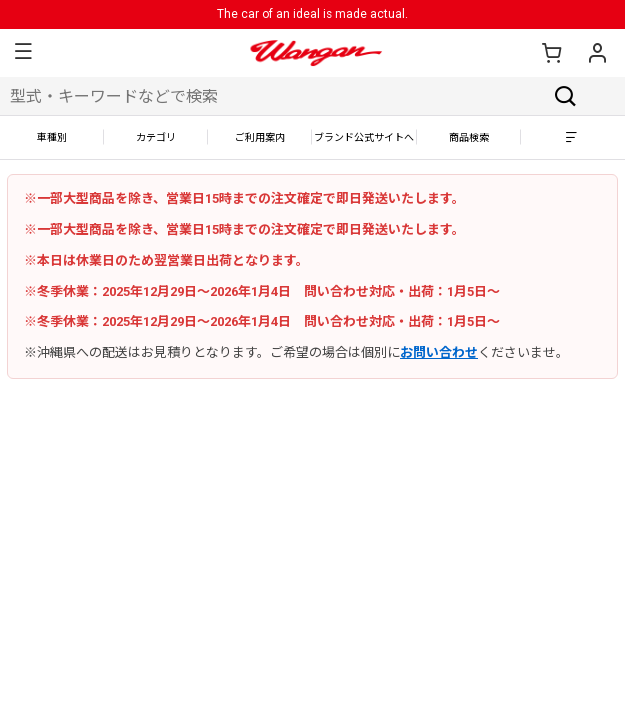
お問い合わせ (439, 352)
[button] (23, 53)
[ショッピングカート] (551, 53)
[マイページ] (597, 53)
